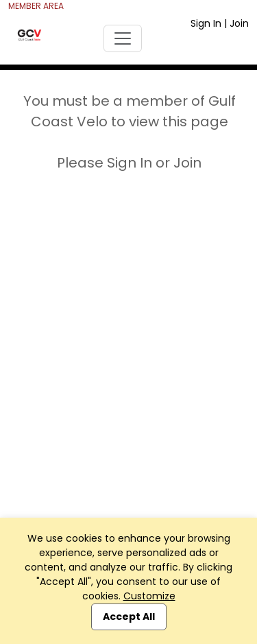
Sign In (206, 23)
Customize (149, 596)
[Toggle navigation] (123, 38)
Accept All (129, 617)
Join (239, 23)
